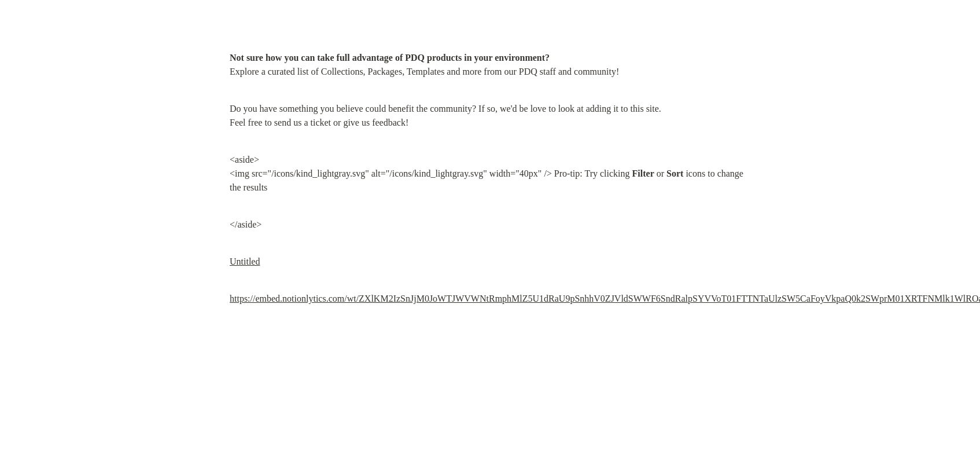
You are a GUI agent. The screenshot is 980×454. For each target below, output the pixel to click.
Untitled (245, 261)
